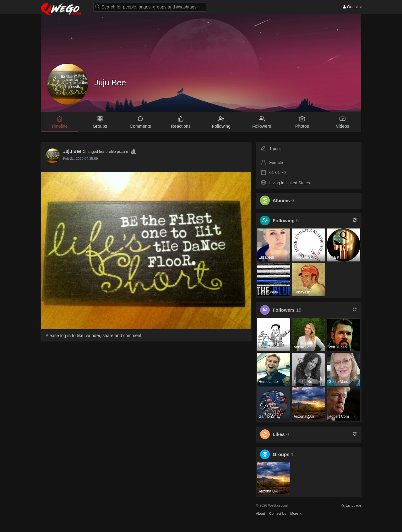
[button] (150, 6)
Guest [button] (353, 7)
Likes (279, 434)
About (261, 513)
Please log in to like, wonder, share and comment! (94, 336)
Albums (281, 200)
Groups (281, 454)
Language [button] (351, 505)
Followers (284, 310)
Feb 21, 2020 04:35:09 (81, 159)
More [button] (296, 513)
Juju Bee (110, 83)
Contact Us (278, 513)
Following (284, 220)
